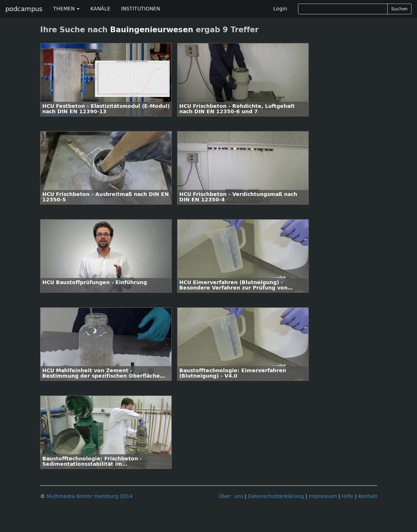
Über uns (231, 496)
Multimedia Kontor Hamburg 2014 (90, 496)
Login (280, 9)
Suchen (399, 9)
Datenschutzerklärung (276, 496)
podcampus (24, 9)
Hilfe (348, 496)
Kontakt (368, 496)
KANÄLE (100, 9)
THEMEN (66, 9)
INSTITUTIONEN (141, 9)
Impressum (323, 496)
